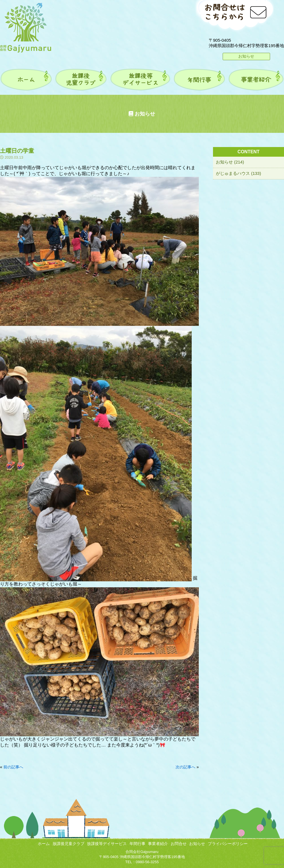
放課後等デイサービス (107, 844)
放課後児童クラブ (68, 844)
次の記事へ (185, 767)
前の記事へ (13, 767)
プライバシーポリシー (228, 844)
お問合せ (179, 844)
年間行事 (137, 844)
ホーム (44, 844)
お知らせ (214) (230, 162)
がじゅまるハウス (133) (238, 173)
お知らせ (246, 56)
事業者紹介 (158, 844)
